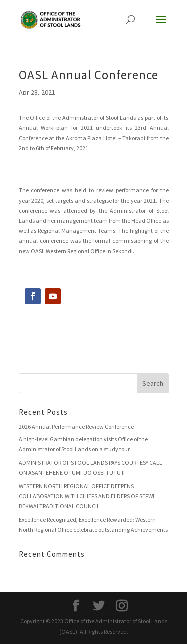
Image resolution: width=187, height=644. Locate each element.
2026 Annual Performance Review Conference (76, 426)
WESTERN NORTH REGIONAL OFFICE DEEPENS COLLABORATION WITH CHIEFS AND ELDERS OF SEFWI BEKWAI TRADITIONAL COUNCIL (87, 496)
